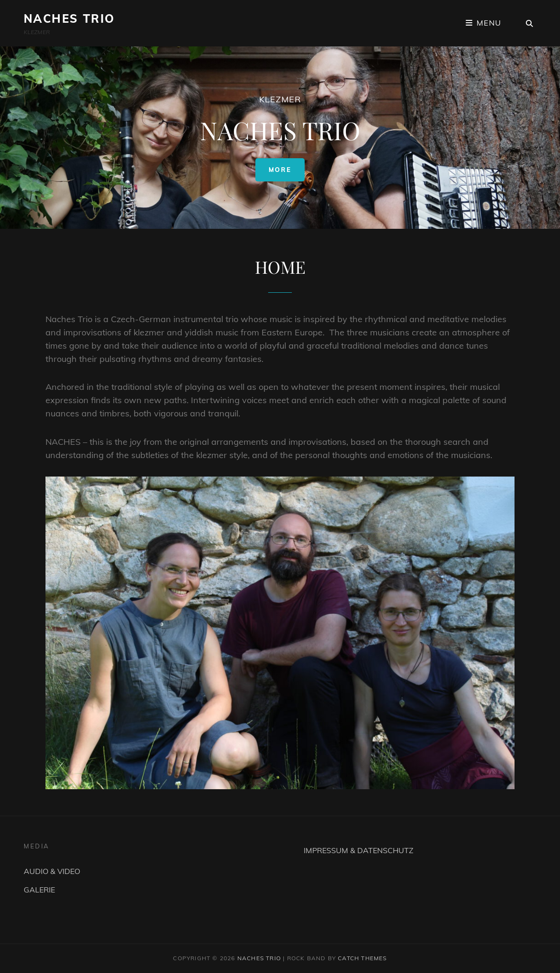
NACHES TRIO (69, 18)
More (287, 169)
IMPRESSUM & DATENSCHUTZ (359, 850)
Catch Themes (362, 958)
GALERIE (39, 890)
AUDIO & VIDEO (52, 871)
